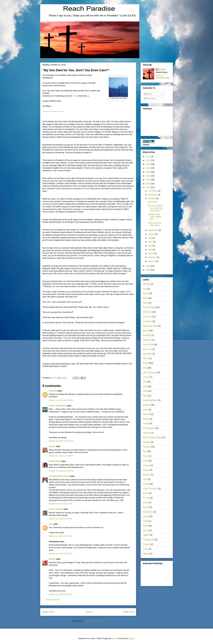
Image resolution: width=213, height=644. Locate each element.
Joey (51, 524)
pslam (145, 502)
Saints (146, 516)
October (152, 198)
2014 (148, 172)
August (152, 234)
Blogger (131, 638)
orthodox (147, 433)
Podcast (146, 465)
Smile (145, 526)
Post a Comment (53, 600)
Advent (146, 293)
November (153, 195)
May (150, 246)
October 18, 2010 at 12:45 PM (61, 471)
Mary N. (52, 446)
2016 (148, 164)
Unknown (53, 391)
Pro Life (146, 498)
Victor (75, 96)
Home (89, 612)
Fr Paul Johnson (56, 509)
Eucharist (147, 335)
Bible (145, 298)
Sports (146, 530)
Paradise (147, 447)
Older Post (129, 612)
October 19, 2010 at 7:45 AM (60, 594)
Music (145, 423)
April (150, 250)
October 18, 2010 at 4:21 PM (60, 504)
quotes (146, 507)
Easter (146, 330)
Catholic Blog (149, 307)
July (150, 238)
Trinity (146, 549)
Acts (145, 289)
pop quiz (147, 475)
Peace (146, 456)
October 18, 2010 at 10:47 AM (61, 400)
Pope (145, 479)
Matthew (147, 405)
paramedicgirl (55, 461)
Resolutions (148, 512)
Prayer (146, 484)
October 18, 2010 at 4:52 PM (60, 519)
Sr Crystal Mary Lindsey (59, 476)
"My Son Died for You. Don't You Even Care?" (155, 208)
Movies (146, 419)
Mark (145, 391)
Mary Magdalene (150, 400)
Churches (147, 317)
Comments (150, 98)
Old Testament (149, 428)
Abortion (147, 284)
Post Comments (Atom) (94, 621)
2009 (148, 266)
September (153, 230)
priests (146, 493)
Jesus (145, 363)
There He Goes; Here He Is (155, 224)
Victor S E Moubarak (58, 406)
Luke (145, 386)
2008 (148, 270)
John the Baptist (150, 372)
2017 (148, 160)
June (151, 242)
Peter (145, 461)
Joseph (146, 377)
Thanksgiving (149, 540)
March (151, 253)
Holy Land (147, 349)
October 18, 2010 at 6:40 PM (60, 536)
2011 (148, 184)
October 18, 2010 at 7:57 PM (60, 554)
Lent (145, 382)
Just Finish (153, 202)
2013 (148, 176)
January (152, 261)
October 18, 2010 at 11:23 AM (61, 441)
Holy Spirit (147, 354)
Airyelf (114, 638)
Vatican (146, 554)
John (145, 368)
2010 (148, 187)
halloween (147, 340)
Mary (145, 396)
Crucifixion (147, 321)
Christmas (147, 312)
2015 (148, 168)
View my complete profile (163, 77)
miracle (146, 414)
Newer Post (48, 612)
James (146, 358)
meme (146, 410)
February (152, 257)
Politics (146, 470)
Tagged (146, 535)
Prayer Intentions (150, 489)
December (153, 191)
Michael (52, 559)
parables (147, 442)
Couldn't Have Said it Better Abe (155, 217)
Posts (148, 94)
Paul (145, 451)
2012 (148, 180)
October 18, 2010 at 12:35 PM (61, 456)
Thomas (146, 544)
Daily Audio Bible (150, 326)
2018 (148, 157)
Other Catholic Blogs (152, 437)
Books (146, 303)
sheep (146, 521)
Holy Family (148, 345)
